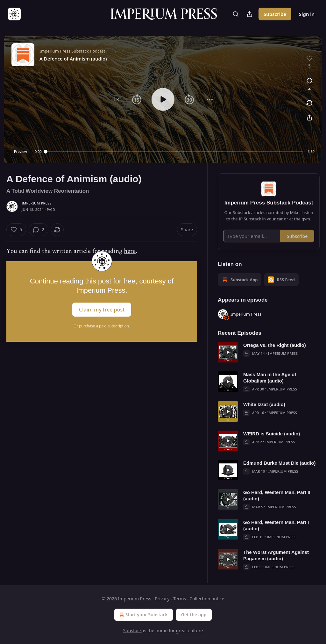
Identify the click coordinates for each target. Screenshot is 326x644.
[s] (228, 352)
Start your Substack (143, 615)
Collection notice (207, 599)
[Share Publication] (250, 14)
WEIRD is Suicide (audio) (272, 434)
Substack (133, 630)
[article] (269, 352)
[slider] (174, 152)
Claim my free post (102, 310)
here (130, 251)
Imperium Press (36, 203)
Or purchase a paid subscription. (102, 326)
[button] (116, 99)
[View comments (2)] (309, 84)
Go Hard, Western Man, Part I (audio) (276, 525)
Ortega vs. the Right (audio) (275, 345)
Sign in (307, 14)
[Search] (236, 14)
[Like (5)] (16, 230)
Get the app (194, 615)
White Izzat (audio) (264, 404)
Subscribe (275, 14)
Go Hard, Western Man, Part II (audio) (277, 495)
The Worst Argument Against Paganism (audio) (276, 555)
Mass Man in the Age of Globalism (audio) (270, 378)
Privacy (162, 599)
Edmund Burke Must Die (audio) (280, 463)
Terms (180, 599)
